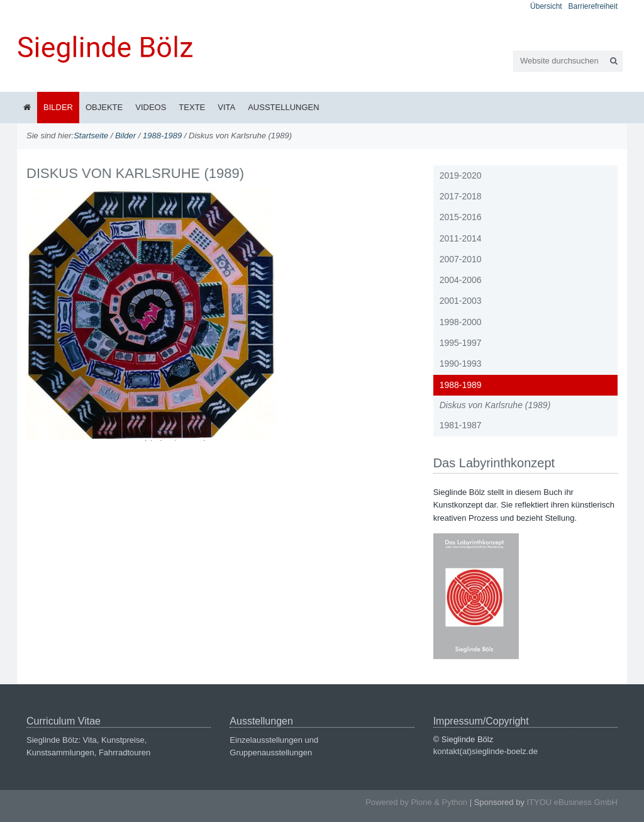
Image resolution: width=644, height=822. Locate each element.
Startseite (91, 136)
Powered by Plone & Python (416, 802)
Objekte (104, 107)
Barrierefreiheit (593, 6)
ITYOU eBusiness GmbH (573, 802)
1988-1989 (162, 136)
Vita (226, 107)
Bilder (58, 107)
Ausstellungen (283, 107)
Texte (192, 107)
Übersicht (546, 6)
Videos (151, 107)
